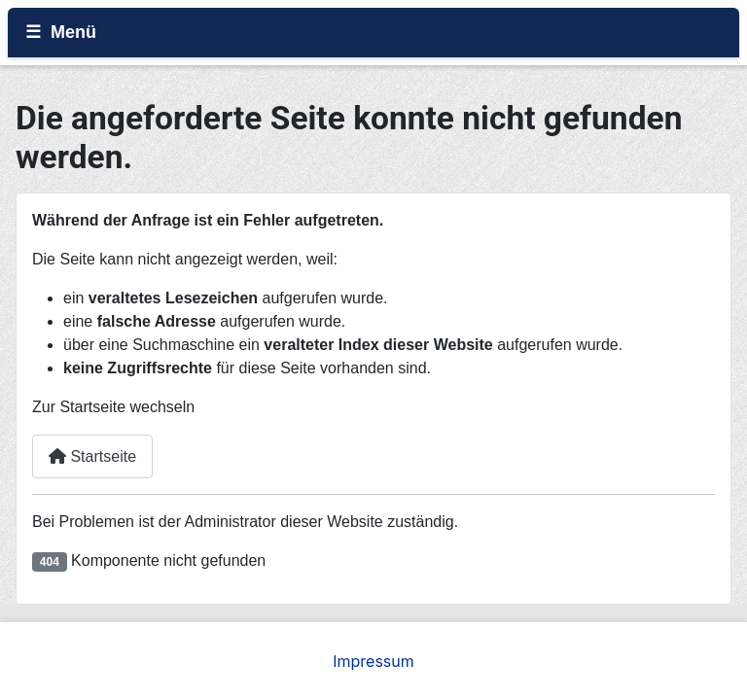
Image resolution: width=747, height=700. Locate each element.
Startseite (92, 456)
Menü (73, 32)
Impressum (373, 661)
